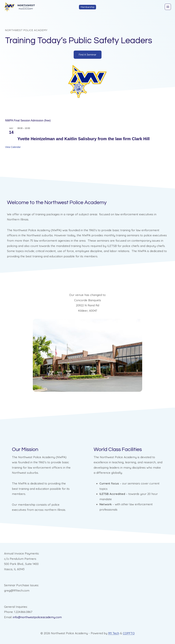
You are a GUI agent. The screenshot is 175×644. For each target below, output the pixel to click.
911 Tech (114, 633)
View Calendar (13, 147)
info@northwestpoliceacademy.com (37, 617)
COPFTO (129, 633)
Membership (88, 7)
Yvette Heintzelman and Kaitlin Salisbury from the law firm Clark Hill (84, 139)
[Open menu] (168, 7)
